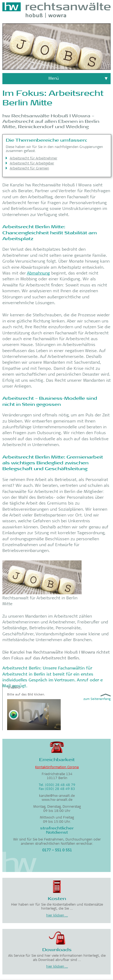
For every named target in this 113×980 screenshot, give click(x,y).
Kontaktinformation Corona (57, 768)
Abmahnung (38, 273)
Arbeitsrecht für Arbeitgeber (32, 164)
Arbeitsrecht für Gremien (29, 169)
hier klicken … (57, 916)
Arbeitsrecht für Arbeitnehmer (34, 159)
